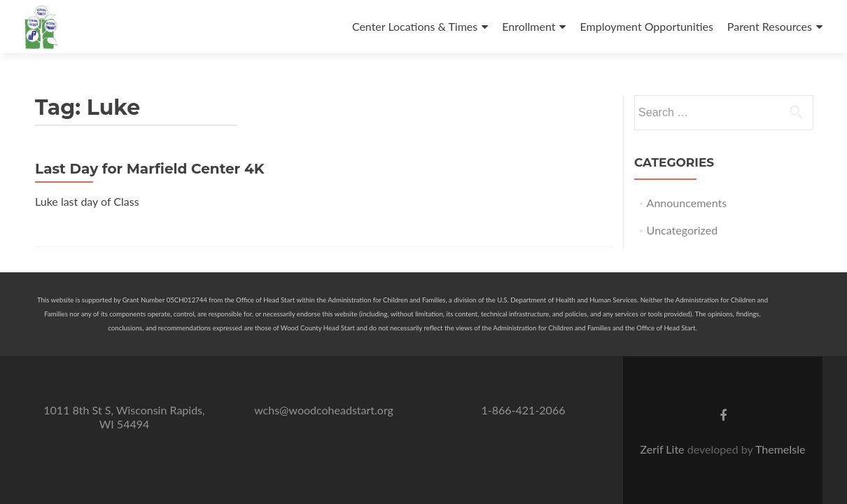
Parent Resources (770, 26)
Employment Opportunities (646, 26)
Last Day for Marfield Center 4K (149, 169)
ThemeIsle (780, 449)
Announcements (687, 203)
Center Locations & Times (415, 26)
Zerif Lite (664, 449)
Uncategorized (682, 230)
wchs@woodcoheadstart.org (324, 410)
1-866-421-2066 (524, 410)
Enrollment (528, 26)
